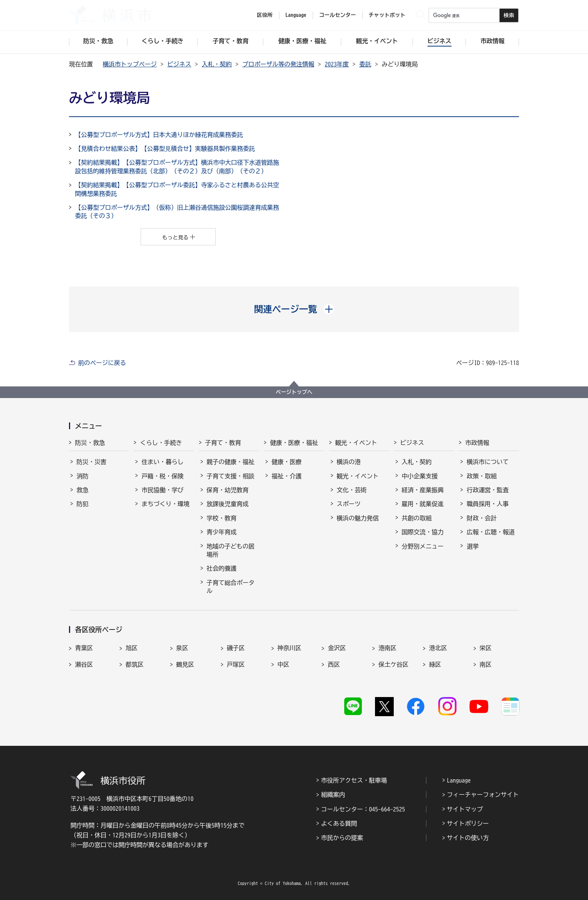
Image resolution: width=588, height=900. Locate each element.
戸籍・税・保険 (162, 476)
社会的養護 (222, 568)
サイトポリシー (468, 823)
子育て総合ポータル (231, 587)
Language (459, 780)
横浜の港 (349, 462)
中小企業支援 (420, 476)
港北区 (438, 648)
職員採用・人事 (487, 504)
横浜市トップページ (130, 64)
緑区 (435, 664)
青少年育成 (222, 532)
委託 (365, 64)
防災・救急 (90, 443)
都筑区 (135, 664)
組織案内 (333, 795)
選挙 (472, 546)
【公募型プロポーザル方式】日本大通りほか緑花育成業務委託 (159, 135)
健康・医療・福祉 (294, 443)
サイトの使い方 (468, 838)
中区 (283, 664)
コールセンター (337, 15)
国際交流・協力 (423, 532)
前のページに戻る (102, 363)
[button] (294, 309)
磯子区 (236, 648)
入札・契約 (217, 64)
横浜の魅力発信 (358, 518)
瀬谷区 (84, 664)
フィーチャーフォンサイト (483, 795)
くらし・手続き (161, 443)
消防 (82, 476)
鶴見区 (185, 664)
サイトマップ (465, 809)
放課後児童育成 (228, 504)
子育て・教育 (223, 443)
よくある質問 (339, 823)
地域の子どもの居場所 (231, 550)
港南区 (387, 648)
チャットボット (387, 15)
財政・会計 (481, 518)
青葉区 (84, 648)
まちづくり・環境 (165, 504)
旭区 (132, 648)
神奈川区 (289, 648)
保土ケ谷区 (393, 664)
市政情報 (477, 443)
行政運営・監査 (487, 490)
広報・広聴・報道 (490, 532)
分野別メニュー (423, 546)
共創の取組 (417, 518)
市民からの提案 (342, 838)
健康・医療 (286, 462)
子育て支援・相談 (231, 476)
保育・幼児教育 (228, 490)
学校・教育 (222, 518)
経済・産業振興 (423, 490)
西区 (334, 664)
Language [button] (296, 15)
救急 (82, 490)
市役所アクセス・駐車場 (354, 780)
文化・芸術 (352, 490)
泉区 (182, 648)
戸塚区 (236, 664)
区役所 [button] (265, 15)
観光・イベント (356, 443)
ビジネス (179, 64)
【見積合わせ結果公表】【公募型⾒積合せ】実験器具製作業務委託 (165, 149)
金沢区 (337, 648)
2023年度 (337, 64)
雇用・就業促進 (423, 504)
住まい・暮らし (162, 462)
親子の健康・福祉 (231, 462)
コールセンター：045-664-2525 (363, 809)
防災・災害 (91, 462)
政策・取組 (481, 476)
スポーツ (349, 504)
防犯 (82, 504)
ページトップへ (294, 392)
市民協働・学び (162, 490)
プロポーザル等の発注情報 (278, 64)
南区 (486, 664)
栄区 (486, 648)
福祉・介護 (286, 476)
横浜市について (487, 462)
